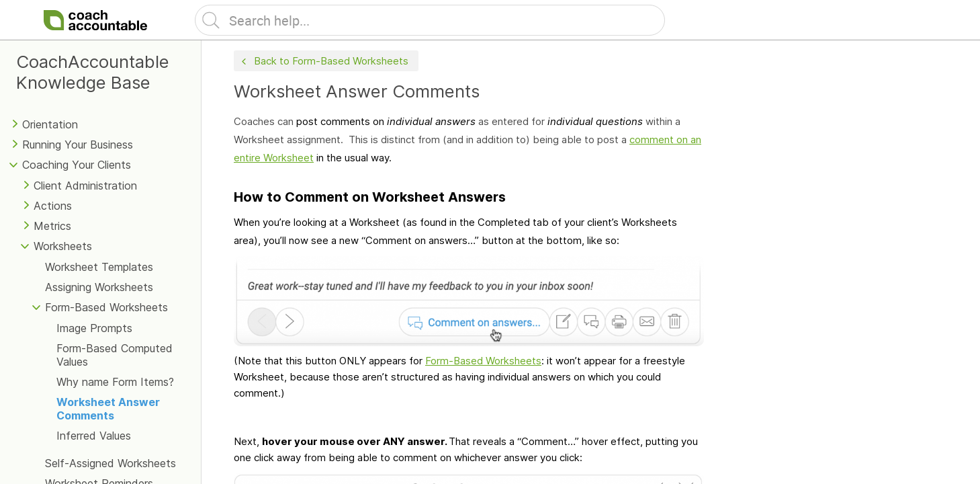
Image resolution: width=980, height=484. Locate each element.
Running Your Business (78, 145)
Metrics (52, 226)
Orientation (50, 124)
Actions (53, 206)
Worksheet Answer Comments (108, 409)
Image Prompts (94, 328)
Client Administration (85, 186)
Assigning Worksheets (99, 287)
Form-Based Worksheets (106, 307)
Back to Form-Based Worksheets (323, 62)
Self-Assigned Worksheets (110, 463)
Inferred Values (94, 436)
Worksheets (63, 246)
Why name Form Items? (115, 382)
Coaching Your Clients (77, 165)
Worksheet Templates (99, 267)
